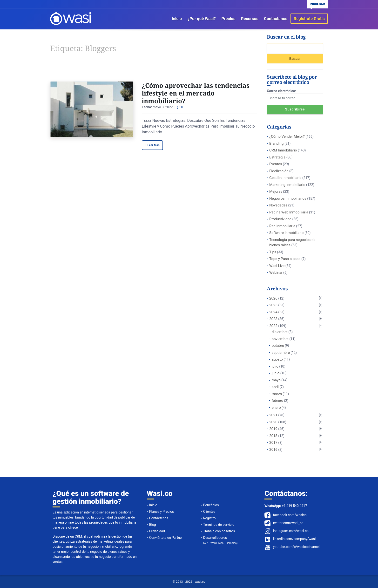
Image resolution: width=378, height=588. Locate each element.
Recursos (250, 19)
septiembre (281, 353)
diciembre (280, 332)
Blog (153, 525)
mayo (276, 380)
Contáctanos (276, 19)
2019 (273, 429)
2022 (273, 326)
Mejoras (276, 191)
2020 (273, 422)
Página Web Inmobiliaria (289, 212)
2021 (273, 415)
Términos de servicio (219, 525)
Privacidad (157, 531)
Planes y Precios (162, 512)
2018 (273, 436)
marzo (277, 394)
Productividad (280, 219)
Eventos (276, 164)
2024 (273, 312)
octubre (278, 346)
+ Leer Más (152, 145)
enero (276, 408)
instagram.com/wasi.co (291, 531)
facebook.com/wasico (290, 515)
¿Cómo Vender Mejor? (287, 137)
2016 (273, 450)
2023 (273, 319)
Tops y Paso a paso (285, 259)
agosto (277, 359)
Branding (276, 144)
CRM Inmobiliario (283, 150)
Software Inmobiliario (287, 233)
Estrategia (277, 157)
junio (276, 373)
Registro (209, 518)
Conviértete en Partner (166, 538)
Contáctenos (159, 518)
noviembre (280, 339)
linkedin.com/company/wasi (294, 539)
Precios (229, 19)
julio (275, 366)
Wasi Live (277, 266)
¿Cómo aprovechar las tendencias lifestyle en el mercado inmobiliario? (196, 93)
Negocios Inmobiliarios (288, 198)
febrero (277, 401)
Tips (273, 252)
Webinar (276, 273)
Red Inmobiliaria (282, 226)
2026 (273, 298)
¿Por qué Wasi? (202, 19)
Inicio (177, 19)
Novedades (278, 205)
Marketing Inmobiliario (287, 185)
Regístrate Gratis (309, 19)
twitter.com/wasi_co (288, 523)
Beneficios (211, 505)
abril (275, 387)
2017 (273, 443)
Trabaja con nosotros (219, 531)
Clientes (209, 512)
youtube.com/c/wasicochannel (296, 547)
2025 (273, 305)
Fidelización (279, 171)
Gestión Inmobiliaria (285, 178)
